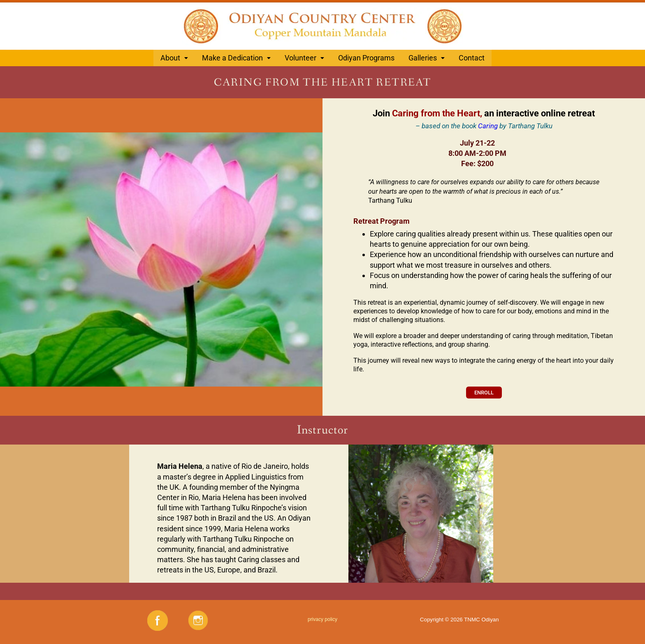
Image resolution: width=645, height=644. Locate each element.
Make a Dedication (236, 57)
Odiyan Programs (366, 57)
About (174, 57)
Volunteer (304, 57)
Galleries (427, 57)
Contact (472, 57)
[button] (174, 57)
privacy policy (322, 617)
